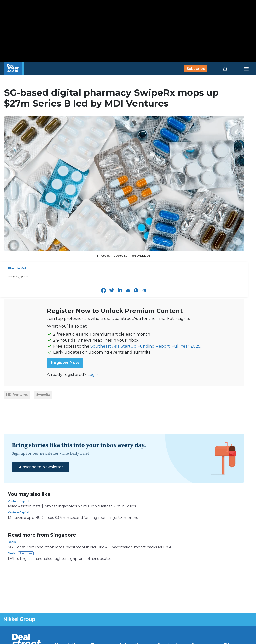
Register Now (65, 363)
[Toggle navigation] (246, 69)
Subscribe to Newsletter (40, 467)
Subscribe (196, 69)
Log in (93, 375)
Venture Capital (19, 501)
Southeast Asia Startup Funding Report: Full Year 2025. (146, 346)
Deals (12, 542)
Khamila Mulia (18, 268)
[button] (225, 69)
